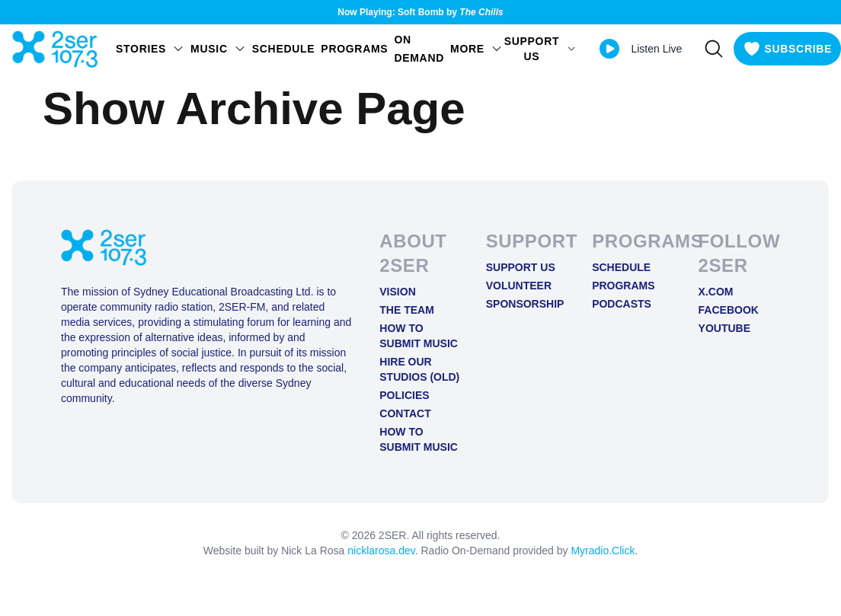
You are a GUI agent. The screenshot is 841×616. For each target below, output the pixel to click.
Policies (404, 395)
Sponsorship (525, 304)
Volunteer (519, 286)
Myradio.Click (603, 551)
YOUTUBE (724, 328)
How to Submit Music (419, 336)
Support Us (521, 267)
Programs (354, 49)
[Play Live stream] (609, 49)
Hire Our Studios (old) (419, 369)
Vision (397, 292)
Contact (405, 413)
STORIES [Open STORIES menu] (150, 49)
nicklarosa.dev (381, 551)
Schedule (284, 49)
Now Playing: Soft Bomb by (420, 12)
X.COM (716, 292)
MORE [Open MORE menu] (476, 49)
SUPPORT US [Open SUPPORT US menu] (540, 49)
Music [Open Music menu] (218, 49)
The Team (407, 310)
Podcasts (622, 304)
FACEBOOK (729, 310)
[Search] (714, 49)
